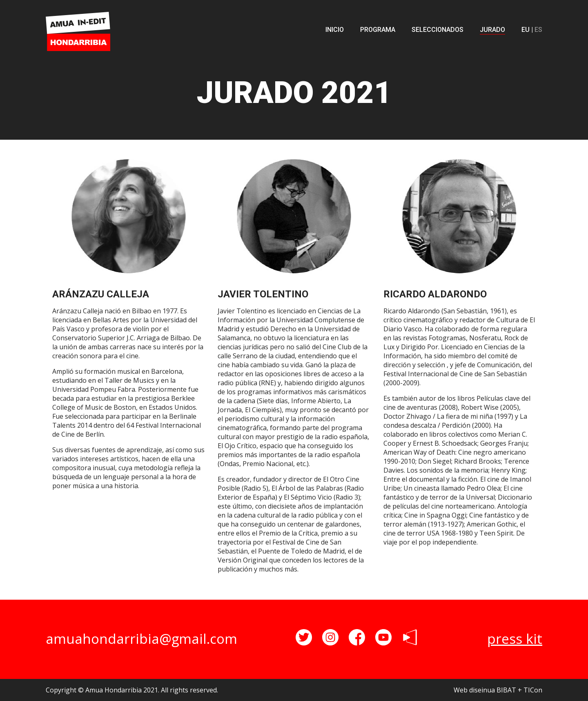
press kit (515, 638)
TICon (533, 690)
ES (538, 30)
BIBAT (506, 690)
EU (526, 30)
